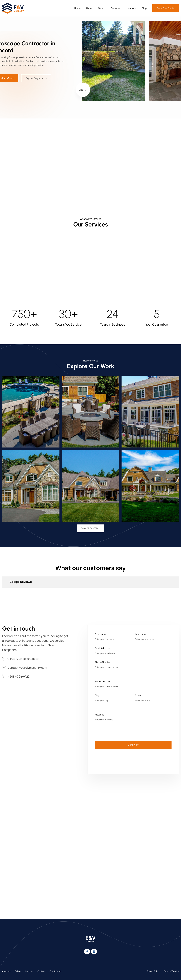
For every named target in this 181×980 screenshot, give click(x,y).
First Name (100, 634)
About (89, 8)
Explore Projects (34, 78)
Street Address (103, 681)
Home (77, 8)
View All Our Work (91, 528)
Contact (41, 971)
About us (6, 971)
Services (116, 8)
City (97, 695)
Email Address (102, 648)
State (138, 695)
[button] (83, 90)
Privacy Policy (153, 971)
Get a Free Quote (166, 8)
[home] (13, 8)
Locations (131, 8)
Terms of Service (171, 971)
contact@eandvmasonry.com (27, 668)
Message (99, 715)
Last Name (141, 634)
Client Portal (55, 971)
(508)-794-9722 (19, 676)
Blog (144, 8)
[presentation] (117, 758)
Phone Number (103, 662)
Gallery (102, 8)
